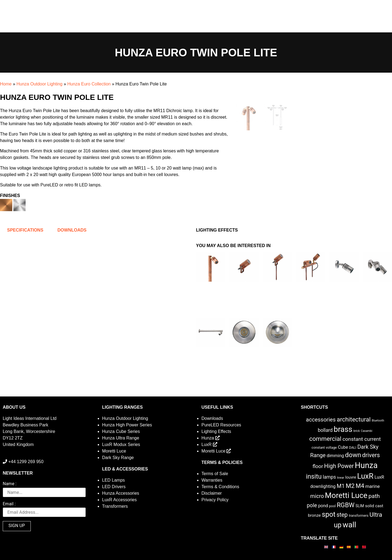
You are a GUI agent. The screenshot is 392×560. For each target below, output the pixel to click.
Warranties (212, 480)
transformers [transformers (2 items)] (359, 516)
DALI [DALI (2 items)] (353, 447)
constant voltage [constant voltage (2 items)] (324, 447)
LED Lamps (114, 480)
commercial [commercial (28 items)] (325, 439)
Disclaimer (212, 493)
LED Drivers (114, 487)
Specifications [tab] (25, 230)
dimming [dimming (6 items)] (335, 456)
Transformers (115, 506)
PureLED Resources (221, 425)
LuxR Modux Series (121, 444)
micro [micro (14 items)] (317, 496)
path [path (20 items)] (374, 496)
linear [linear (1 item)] (341, 478)
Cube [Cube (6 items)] (343, 447)
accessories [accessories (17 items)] (321, 420)
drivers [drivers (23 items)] (371, 455)
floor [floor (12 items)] (318, 466)
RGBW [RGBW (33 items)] (346, 505)
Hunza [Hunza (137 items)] (366, 465)
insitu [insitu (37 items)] (314, 476)
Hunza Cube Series (121, 431)
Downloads (212, 418)
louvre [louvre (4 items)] (351, 477)
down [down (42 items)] (353, 455)
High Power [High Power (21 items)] (339, 466)
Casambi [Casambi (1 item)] (367, 431)
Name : (10, 484)
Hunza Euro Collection (89, 84)
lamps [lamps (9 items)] (329, 477)
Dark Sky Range (118, 458)
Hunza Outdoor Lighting (39, 84)
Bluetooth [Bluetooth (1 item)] (378, 421)
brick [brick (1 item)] (356, 431)
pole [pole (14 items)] (312, 505)
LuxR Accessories (119, 500)
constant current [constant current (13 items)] (362, 439)
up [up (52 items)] (338, 525)
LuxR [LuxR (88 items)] (365, 476)
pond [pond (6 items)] (323, 506)
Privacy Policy (215, 500)
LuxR (209, 444)
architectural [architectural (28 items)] (354, 419)
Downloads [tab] (72, 230)
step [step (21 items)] (342, 515)
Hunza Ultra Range (121, 438)
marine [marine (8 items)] (373, 486)
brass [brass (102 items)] (343, 429)
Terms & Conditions (220, 487)
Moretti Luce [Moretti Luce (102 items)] (346, 495)
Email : (9, 504)
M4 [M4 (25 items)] (360, 486)
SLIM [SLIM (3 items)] (360, 506)
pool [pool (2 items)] (332, 506)
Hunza (211, 438)
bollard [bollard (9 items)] (325, 430)
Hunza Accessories (121, 493)
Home (6, 84)
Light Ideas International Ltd (30, 418)
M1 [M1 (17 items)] (341, 486)
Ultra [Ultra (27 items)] (376, 515)
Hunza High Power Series (127, 425)
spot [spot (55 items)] (329, 514)
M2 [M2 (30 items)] (350, 486)
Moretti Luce (114, 451)
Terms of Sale (215, 474)
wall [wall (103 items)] (349, 525)
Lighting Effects (216, 431)
